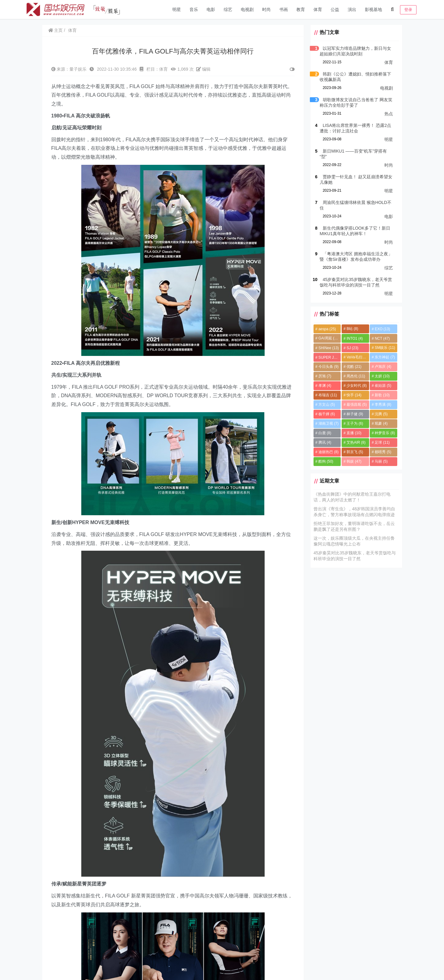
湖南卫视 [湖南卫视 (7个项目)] (328, 423)
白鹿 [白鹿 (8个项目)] (325, 433)
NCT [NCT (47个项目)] (382, 338)
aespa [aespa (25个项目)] (327, 329)
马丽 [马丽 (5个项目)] (381, 461)
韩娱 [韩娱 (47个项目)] (354, 461)
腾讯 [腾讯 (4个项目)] (325, 442)
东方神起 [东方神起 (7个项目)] (385, 357)
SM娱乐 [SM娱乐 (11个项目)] (385, 348)
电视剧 (247, 9)
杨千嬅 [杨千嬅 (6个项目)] (327, 414)
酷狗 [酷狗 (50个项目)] (326, 461)
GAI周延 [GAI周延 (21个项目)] (329, 338)
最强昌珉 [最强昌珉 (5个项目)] (357, 405)
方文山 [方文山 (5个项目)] (327, 405)
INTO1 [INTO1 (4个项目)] (355, 338)
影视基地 (373, 9)
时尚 (266, 9)
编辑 (204, 69)
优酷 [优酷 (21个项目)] (354, 367)
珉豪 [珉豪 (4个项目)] (381, 423)
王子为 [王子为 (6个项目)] (355, 423)
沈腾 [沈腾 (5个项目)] (381, 414)
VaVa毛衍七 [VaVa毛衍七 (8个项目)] (358, 357)
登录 (408, 10)
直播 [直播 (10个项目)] (354, 433)
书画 (284, 9)
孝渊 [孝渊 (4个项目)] (325, 386)
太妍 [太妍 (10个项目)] (382, 376)
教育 (301, 9)
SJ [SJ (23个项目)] (352, 348)
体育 (318, 9)
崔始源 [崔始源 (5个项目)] (383, 386)
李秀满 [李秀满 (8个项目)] (383, 405)
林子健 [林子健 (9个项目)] (355, 414)
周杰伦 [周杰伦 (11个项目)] (356, 376)
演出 (352, 9)
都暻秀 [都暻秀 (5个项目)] (383, 452)
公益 (335, 9)
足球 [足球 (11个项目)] (382, 442)
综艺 (228, 9)
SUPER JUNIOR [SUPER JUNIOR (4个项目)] (330, 357)
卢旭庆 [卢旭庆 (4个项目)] (383, 367)
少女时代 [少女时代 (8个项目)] (357, 386)
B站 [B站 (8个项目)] (352, 329)
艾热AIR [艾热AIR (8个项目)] (356, 442)
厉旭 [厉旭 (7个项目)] (325, 376)
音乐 (194, 9)
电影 (211, 9)
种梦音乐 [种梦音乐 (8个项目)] (385, 433)
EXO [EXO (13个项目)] (382, 329)
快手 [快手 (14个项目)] (354, 395)
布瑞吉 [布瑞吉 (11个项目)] (328, 395)
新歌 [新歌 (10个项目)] (382, 395)
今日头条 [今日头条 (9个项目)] (328, 367)
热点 (389, 114)
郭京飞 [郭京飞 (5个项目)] (355, 452)
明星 (177, 9)
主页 (56, 30)
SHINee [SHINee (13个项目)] (329, 348)
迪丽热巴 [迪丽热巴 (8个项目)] (328, 452)
